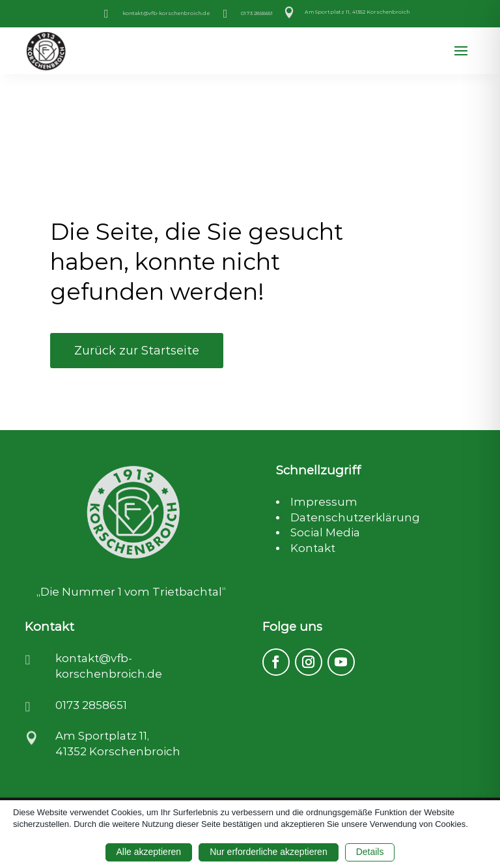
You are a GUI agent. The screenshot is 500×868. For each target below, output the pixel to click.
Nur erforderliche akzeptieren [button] (269, 852)
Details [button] (370, 852)
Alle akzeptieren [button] (149, 852)
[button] (461, 51)
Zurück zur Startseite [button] (137, 351)
